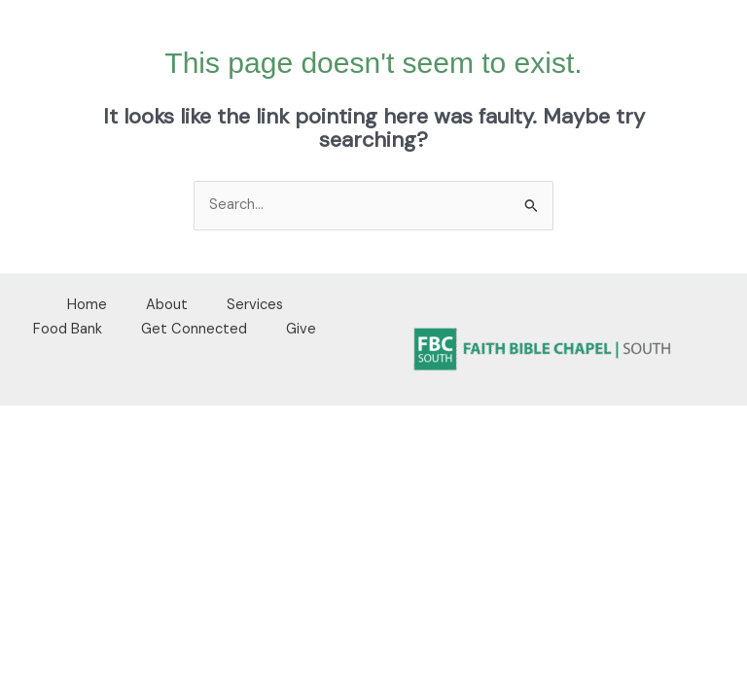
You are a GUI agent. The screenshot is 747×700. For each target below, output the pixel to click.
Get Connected (194, 329)
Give (301, 329)
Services (255, 305)
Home (87, 305)
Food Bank (68, 329)
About (167, 305)
